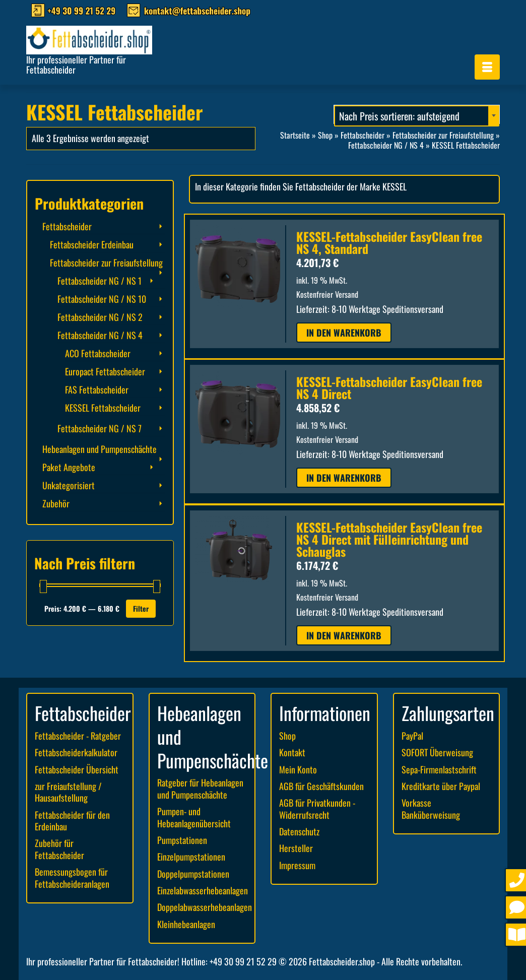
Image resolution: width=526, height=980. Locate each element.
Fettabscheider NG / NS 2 (100, 317)
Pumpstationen (182, 840)
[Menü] (487, 67)
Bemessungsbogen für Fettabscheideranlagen (72, 877)
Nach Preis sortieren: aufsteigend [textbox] (399, 116)
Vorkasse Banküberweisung (431, 808)
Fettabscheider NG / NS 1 (100, 281)
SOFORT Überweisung (437, 752)
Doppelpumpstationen (193, 874)
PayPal (412, 736)
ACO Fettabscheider (98, 353)
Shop (287, 736)
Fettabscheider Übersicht (77, 769)
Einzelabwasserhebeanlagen (203, 890)
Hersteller (296, 848)
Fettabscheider (67, 226)
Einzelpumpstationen (191, 857)
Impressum (297, 865)
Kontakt (292, 752)
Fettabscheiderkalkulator (76, 752)
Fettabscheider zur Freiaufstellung (106, 263)
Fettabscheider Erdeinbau (92, 244)
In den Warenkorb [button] (344, 333)
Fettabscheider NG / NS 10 (102, 299)
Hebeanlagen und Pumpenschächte (100, 449)
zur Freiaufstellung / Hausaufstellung (68, 792)
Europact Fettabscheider (105, 371)
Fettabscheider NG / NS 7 (100, 428)
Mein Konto (298, 769)
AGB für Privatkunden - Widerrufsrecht (317, 808)
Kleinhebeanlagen (186, 924)
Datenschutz (299, 831)
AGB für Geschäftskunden (321, 786)
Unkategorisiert (69, 485)
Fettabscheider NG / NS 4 (100, 335)
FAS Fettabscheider (97, 389)
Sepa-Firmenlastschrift (439, 769)
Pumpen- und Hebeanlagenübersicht (194, 817)
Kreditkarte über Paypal (441, 786)
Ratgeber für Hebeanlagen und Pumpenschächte (200, 788)
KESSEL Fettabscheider (103, 408)
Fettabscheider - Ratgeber (78, 736)
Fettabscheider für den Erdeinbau (72, 821)
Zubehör (56, 503)
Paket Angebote (69, 467)
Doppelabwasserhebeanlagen (205, 907)
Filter (141, 608)
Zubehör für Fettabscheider (59, 849)
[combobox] (417, 114)
